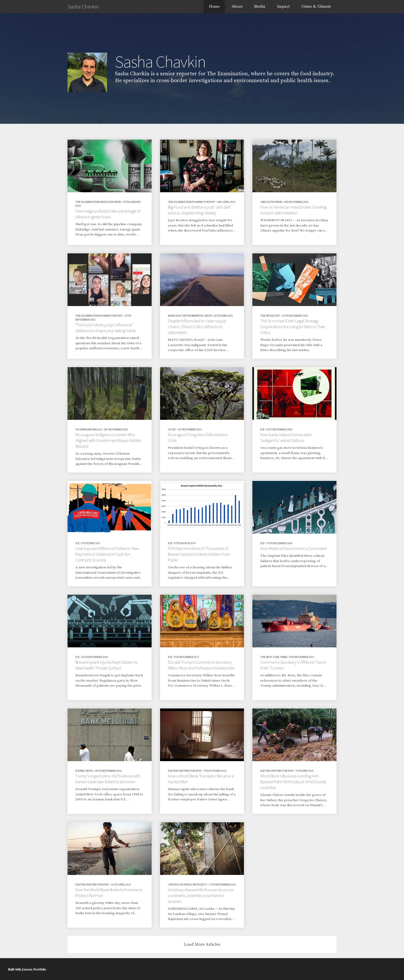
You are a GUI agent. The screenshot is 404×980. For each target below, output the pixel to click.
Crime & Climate (316, 6)
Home (214, 6)
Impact (283, 6)
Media (260, 6)
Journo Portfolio (34, 970)
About (237, 6)
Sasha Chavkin (83, 6)
